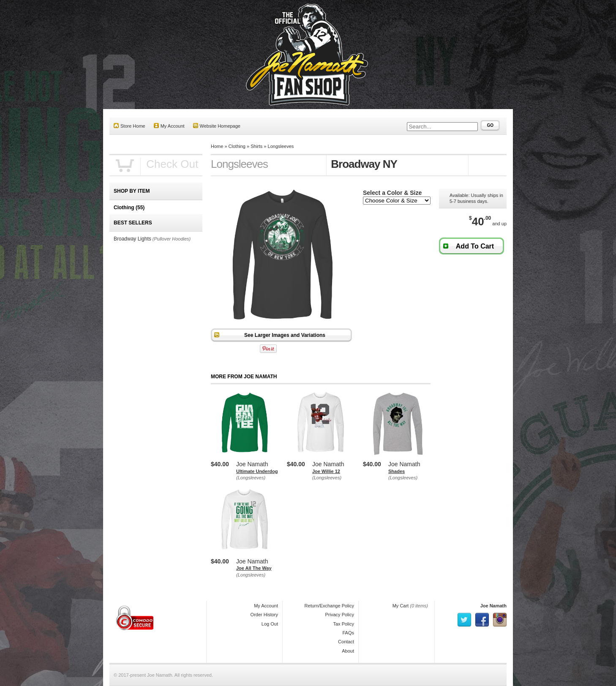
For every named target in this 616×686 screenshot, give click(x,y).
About (348, 651)
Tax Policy (343, 624)
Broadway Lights (132, 239)
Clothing (237, 146)
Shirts (256, 146)
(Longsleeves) (251, 478)
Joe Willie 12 (326, 471)
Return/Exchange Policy (329, 606)
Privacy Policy (340, 615)
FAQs (348, 633)
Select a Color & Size (392, 193)
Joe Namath (493, 606)
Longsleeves (281, 146)
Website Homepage (217, 126)
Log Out (270, 624)
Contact (346, 642)
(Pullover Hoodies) (172, 239)
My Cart (401, 606)
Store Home (129, 126)
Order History (264, 615)
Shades (397, 471)
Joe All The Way (254, 568)
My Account (169, 126)
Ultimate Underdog (257, 471)
